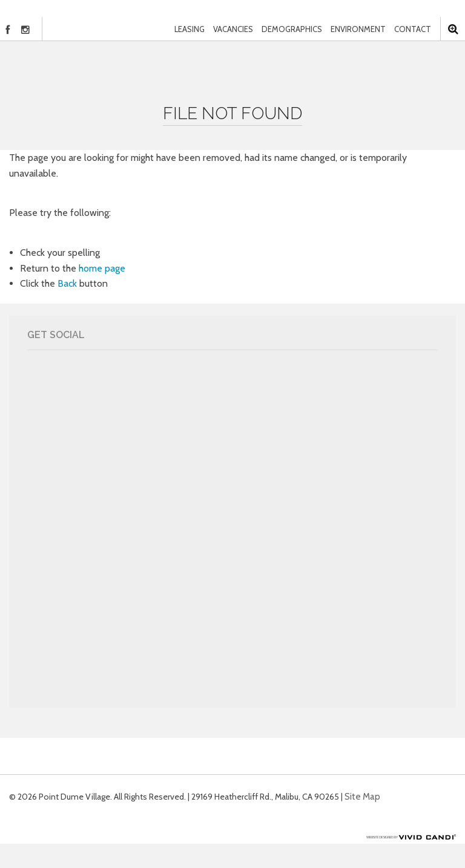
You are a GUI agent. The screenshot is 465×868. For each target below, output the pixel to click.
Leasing (190, 29)
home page (102, 268)
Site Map (362, 797)
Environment (358, 29)
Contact (413, 29)
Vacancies (233, 29)
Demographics (292, 29)
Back (67, 283)
